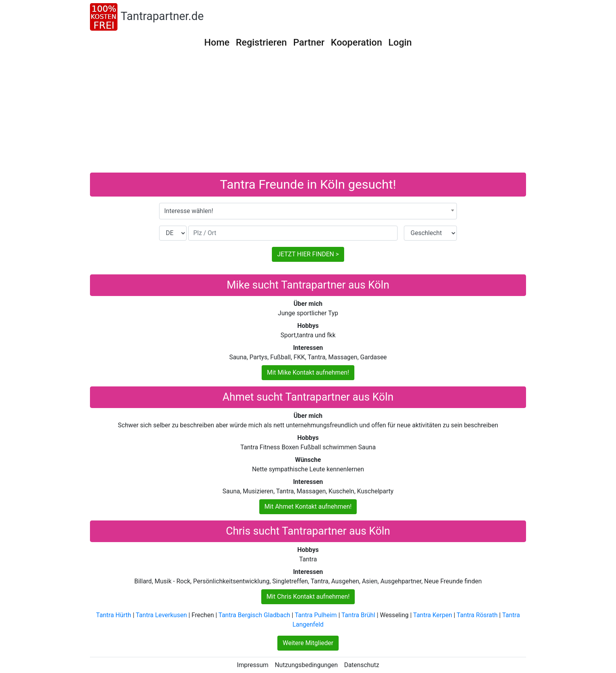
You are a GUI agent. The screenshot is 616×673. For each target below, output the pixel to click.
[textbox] (308, 211)
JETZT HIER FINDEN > (308, 254)
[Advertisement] (308, 114)
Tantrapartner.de (162, 16)
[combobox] (308, 211)
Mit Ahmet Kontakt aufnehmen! (308, 507)
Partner (309, 42)
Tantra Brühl (358, 615)
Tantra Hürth (114, 615)
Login (400, 42)
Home (217, 42)
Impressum (253, 665)
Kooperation (357, 42)
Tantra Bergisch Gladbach (254, 615)
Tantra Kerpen (433, 615)
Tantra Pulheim (316, 615)
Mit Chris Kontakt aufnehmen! (308, 597)
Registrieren (261, 42)
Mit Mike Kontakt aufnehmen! (308, 372)
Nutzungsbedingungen (306, 665)
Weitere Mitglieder (308, 643)
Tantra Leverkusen (161, 615)
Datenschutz (362, 665)
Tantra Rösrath (477, 615)
